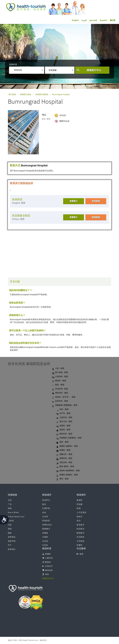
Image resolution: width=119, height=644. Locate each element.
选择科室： (14, 64)
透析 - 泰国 (62, 442)
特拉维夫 (81, 529)
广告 (10, 504)
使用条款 (12, 537)
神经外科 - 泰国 (64, 434)
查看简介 (74, 201)
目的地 (11, 521)
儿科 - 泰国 (58, 369)
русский (93, 20)
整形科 (48, 562)
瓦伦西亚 (81, 537)
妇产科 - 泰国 (63, 413)
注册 (113, 20)
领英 (80, 554)
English (75, 20)
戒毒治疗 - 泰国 (64, 454)
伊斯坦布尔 (47, 525)
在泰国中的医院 (42, 94)
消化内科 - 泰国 (64, 463)
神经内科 (49, 570)
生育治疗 (49, 566)
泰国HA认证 (64, 121)
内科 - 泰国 (62, 409)
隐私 (10, 533)
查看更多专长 (48, 579)
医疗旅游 (12, 94)
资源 (10, 529)
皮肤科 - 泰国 (63, 430)
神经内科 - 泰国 (60, 393)
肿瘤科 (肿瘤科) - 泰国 (67, 475)
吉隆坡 (45, 533)
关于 (10, 545)
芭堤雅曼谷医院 (21, 216)
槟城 (79, 508)
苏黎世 (80, 545)
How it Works (13, 513)
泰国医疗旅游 (26, 94)
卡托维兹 (81, 541)
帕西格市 (81, 533)
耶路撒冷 (46, 529)
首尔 (79, 521)
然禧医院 (17, 200)
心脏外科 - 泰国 (64, 418)
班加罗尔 (46, 500)
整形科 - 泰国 (59, 381)
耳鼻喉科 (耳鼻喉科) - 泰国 (69, 438)
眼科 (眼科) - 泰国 (65, 467)
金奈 (44, 513)
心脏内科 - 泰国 (60, 377)
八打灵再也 (82, 513)
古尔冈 (45, 517)
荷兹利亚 (46, 521)
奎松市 (80, 517)
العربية (84, 20)
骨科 (47, 574)
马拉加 (45, 541)
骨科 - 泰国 (62, 479)
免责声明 (12, 541)
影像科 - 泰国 (63, 450)
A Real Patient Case (16, 517)
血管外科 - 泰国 (60, 401)
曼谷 (44, 504)
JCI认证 (63, 115)
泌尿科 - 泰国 (63, 426)
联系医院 (96, 201)
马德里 (45, 537)
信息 (10, 525)
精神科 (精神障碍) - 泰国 (68, 471)
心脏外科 (49, 558)
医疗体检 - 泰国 (60, 373)
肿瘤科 (48, 554)
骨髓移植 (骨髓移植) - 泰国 (65, 405)
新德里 (80, 500)
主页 (10, 500)
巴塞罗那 (46, 508)
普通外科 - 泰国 (64, 458)
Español (103, 20)
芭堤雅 (80, 504)
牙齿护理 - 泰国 (60, 389)
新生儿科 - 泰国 (64, 422)
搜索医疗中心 (94, 70)
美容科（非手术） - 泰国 (64, 397)
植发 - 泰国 (58, 385)
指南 (10, 508)
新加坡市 (81, 525)
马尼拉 (45, 545)
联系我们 (12, 549)
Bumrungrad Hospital (61, 94)
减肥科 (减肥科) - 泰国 (67, 446)
